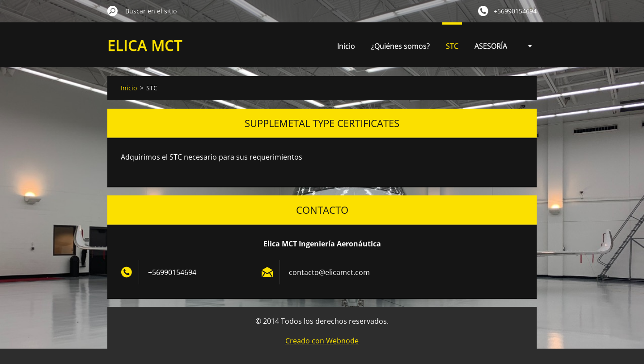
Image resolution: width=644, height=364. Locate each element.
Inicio (346, 46)
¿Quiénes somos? (400, 46)
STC (452, 46)
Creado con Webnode (322, 341)
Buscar (113, 11)
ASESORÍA (491, 46)
